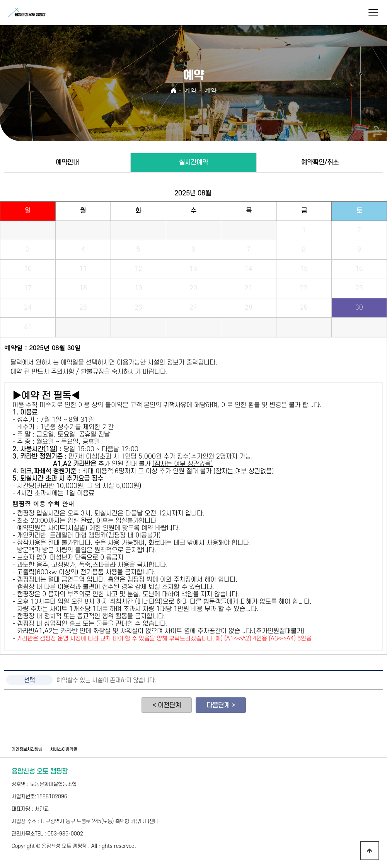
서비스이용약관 (64, 750)
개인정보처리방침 (27, 750)
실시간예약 (193, 163)
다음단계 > (221, 705)
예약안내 (67, 163)
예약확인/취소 (320, 163)
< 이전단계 (167, 705)
